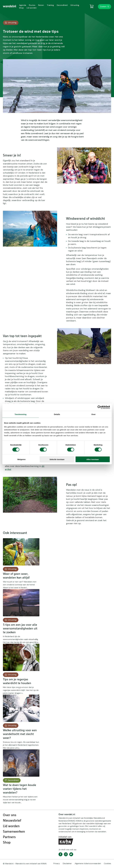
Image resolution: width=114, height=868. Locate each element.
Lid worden (11, 826)
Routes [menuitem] (32, 5)
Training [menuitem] (50, 5)
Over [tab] (93, 414)
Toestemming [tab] (21, 414)
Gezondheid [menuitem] (62, 5)
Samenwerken (14, 832)
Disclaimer (67, 863)
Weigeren (21, 459)
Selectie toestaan (57, 459)
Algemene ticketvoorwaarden (88, 863)
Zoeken (103, 6)
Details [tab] (57, 414)
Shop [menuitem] (21, 8)
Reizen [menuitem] (41, 5)
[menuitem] (10, 6)
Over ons (10, 815)
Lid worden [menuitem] (32, 8)
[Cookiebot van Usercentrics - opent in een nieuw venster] (99, 407)
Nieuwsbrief (12, 821)
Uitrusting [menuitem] (75, 5)
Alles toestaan (93, 459)
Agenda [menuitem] (23, 5)
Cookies (107, 863)
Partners (9, 837)
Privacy (57, 863)
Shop (7, 843)
